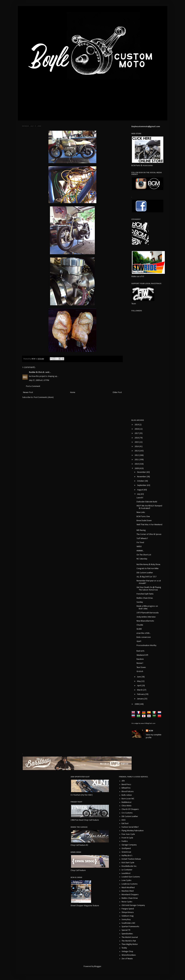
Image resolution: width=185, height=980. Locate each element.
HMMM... (140, 551)
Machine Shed (128, 891)
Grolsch (140, 671)
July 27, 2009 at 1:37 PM (39, 380)
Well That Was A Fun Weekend (149, 525)
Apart (139, 641)
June (139, 677)
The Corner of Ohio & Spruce (149, 534)
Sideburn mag (128, 916)
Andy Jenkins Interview (146, 617)
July (139, 494)
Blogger (98, 966)
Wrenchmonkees (129, 955)
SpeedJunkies (127, 934)
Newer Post (28, 392)
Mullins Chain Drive (130, 898)
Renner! (140, 663)
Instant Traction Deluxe (131, 859)
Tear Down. (141, 667)
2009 (137, 468)
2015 (137, 442)
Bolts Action (127, 795)
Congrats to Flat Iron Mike (148, 569)
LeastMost (126, 873)
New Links (141, 512)
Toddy (124, 948)
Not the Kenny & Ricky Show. (149, 565)
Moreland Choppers (130, 895)
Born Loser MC (128, 799)
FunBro (125, 841)
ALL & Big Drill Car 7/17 (146, 577)
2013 (137, 451)
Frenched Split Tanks (145, 594)
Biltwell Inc (126, 788)
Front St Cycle (127, 838)
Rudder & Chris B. (37, 372)
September (142, 485)
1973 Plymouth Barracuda (148, 613)
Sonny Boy (126, 920)
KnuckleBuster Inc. (129, 866)
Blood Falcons (128, 792)
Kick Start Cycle (128, 863)
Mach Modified (128, 888)
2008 (137, 704)
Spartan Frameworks (130, 927)
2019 (137, 425)
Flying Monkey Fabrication (133, 831)
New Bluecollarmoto (145, 621)
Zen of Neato (127, 959)
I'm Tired (140, 543)
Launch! (140, 498)
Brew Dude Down (144, 521)
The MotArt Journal (130, 937)
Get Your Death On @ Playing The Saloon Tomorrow (149, 589)
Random (140, 659)
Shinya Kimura (128, 912)
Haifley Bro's (127, 856)
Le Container (127, 870)
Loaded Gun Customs (131, 877)
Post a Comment (33, 386)
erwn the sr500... (144, 633)
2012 (137, 455)
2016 (137, 438)
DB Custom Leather (145, 573)
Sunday (140, 602)
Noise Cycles (127, 902)
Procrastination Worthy (146, 645)
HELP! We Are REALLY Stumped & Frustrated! (149, 507)
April (139, 686)
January (141, 699)
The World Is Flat (129, 941)
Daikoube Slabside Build (147, 502)
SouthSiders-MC (128, 923)
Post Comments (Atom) (44, 397)
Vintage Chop (127, 952)
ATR (123, 781)
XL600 (139, 629)
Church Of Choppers (130, 809)
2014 (137, 447)
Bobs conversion (144, 637)
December (142, 472)
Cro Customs (127, 813)
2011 (137, 460)
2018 (137, 429)
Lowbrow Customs (130, 884)
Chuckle (140, 625)
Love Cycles (127, 880)
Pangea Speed (128, 909)
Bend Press (126, 785)
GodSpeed (126, 848)
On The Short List (144, 555)
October (141, 481)
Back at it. (141, 651)
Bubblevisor (127, 802)
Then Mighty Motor (130, 944)
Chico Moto (127, 806)
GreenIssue (126, 852)
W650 (139, 547)
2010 (137, 464)
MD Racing (141, 530)
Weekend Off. (142, 655)
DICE (124, 820)
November (142, 477)
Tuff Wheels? (142, 539)
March (140, 690)
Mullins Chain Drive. (145, 598)
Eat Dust (125, 824)
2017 (137, 433)
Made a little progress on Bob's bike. (147, 607)
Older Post (117, 392)
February (141, 694)
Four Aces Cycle (128, 834)
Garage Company (129, 845)
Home (73, 392)
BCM (151, 731)
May (139, 681)
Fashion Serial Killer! (130, 827)
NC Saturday (142, 559)
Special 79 (126, 930)
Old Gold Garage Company (133, 905)
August (140, 490)
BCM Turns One (143, 517)
